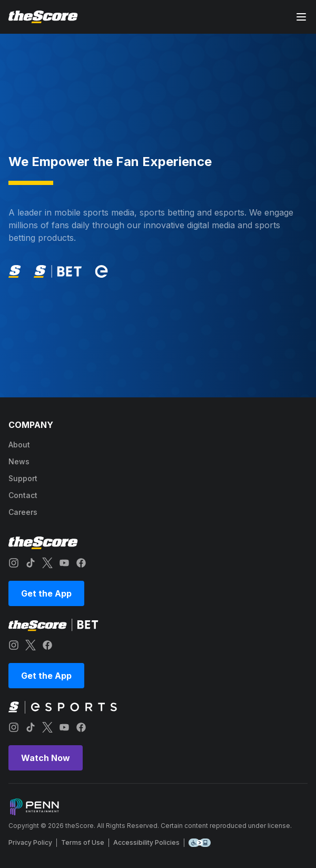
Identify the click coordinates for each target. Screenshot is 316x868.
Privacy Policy (30, 842)
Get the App (46, 593)
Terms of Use (83, 842)
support (23, 478)
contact (23, 495)
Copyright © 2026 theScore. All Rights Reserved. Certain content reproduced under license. (150, 826)
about (19, 445)
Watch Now (46, 758)
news (19, 461)
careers (23, 512)
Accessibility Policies (146, 842)
